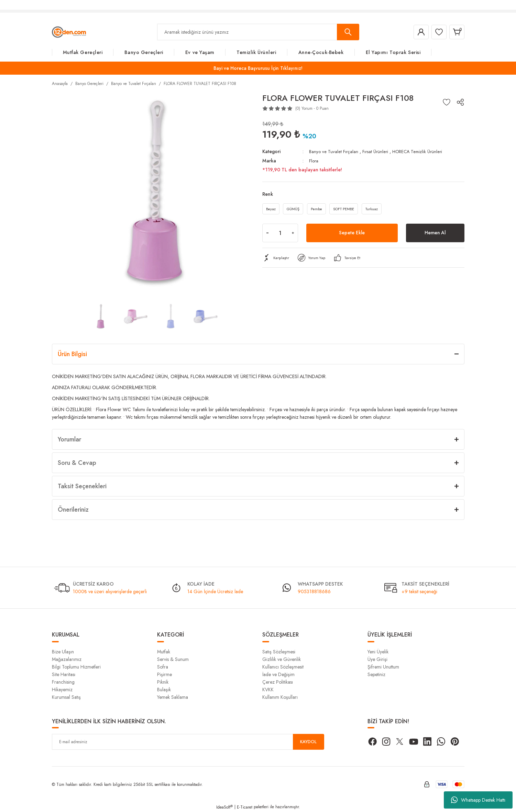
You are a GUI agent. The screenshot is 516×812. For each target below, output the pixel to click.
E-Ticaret (245, 807)
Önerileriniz (73, 510)
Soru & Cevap (77, 463)
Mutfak (164, 652)
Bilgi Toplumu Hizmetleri (76, 667)
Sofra (163, 667)
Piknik (163, 682)
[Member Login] (414, 32)
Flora (314, 160)
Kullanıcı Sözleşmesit (283, 667)
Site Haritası (64, 674)
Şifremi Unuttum (383, 667)
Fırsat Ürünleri (378, 151)
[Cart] (455, 32)
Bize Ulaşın (63, 652)
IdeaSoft (224, 807)
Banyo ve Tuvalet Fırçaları (334, 151)
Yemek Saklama (173, 697)
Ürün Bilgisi (72, 354)
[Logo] (69, 32)
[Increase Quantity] (293, 235)
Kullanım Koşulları (280, 697)
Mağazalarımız (67, 659)
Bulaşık (164, 690)
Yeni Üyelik (378, 652)
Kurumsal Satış (66, 697)
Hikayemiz (62, 690)
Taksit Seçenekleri (82, 486)
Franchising (63, 682)
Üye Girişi (377, 659)
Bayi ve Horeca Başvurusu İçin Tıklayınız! (258, 68)
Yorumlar (69, 439)
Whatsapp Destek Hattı (478, 800)
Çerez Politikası (278, 682)
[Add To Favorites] (447, 102)
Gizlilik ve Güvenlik (282, 659)
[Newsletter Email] (188, 742)
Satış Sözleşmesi (279, 652)
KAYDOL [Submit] (308, 742)
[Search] (258, 32)
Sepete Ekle (352, 235)
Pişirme (164, 674)
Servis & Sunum (173, 659)
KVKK (268, 690)
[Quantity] (280, 235)
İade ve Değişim (278, 674)
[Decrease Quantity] (267, 235)
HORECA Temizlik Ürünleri (423, 151)
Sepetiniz (376, 674)
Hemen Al (435, 235)
